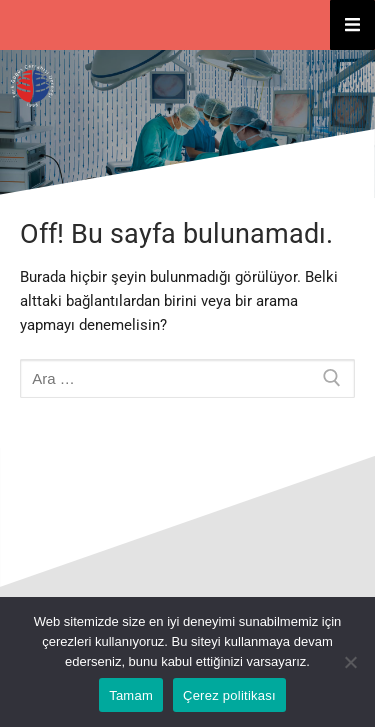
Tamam (131, 695)
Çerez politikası (229, 695)
